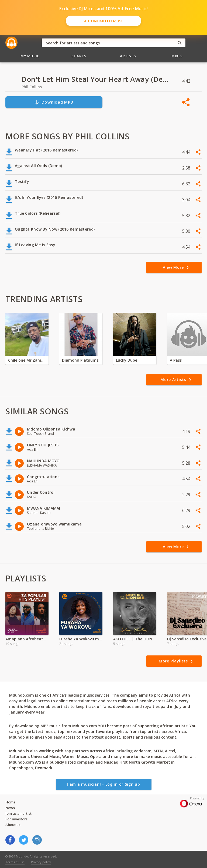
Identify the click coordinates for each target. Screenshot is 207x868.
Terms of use (15, 862)
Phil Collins (32, 87)
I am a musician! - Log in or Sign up (103, 784)
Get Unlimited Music (104, 21)
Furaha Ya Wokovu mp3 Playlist (81, 639)
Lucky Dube (127, 360)
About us (13, 825)
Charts (79, 56)
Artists (128, 56)
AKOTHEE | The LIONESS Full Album (135, 639)
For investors (16, 819)
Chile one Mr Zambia (27, 360)
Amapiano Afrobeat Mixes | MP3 (27, 639)
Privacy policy (41, 862)
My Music (30, 56)
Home (11, 802)
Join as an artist (18, 813)
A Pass (176, 360)
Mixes (177, 56)
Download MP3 (54, 102)
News (10, 808)
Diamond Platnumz (80, 360)
